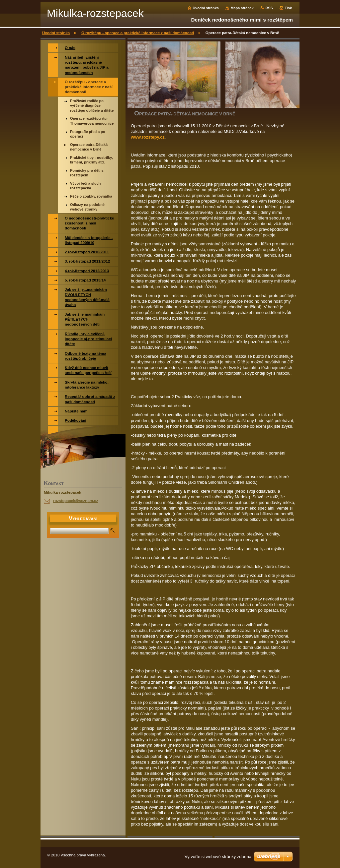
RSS (269, 8)
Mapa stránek (242, 8)
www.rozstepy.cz (148, 137)
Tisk (288, 8)
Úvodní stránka (206, 8)
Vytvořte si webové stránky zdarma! (219, 857)
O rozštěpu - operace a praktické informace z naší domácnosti (138, 33)
